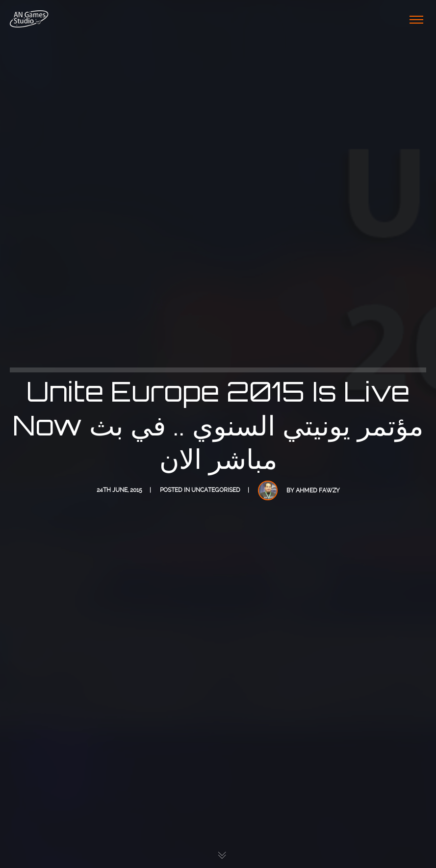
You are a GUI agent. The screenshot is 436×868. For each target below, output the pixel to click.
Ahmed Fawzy (318, 490)
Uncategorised (216, 490)
